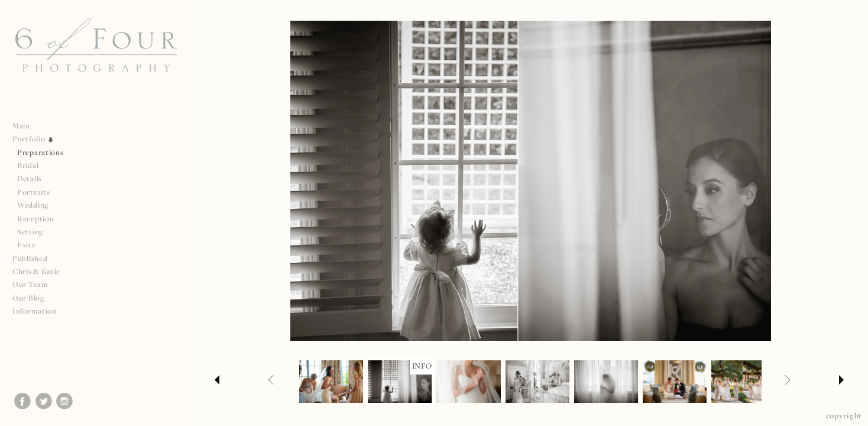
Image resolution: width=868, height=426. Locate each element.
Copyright (844, 415)
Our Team (35, 284)
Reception (35, 219)
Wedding (33, 205)
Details (30, 178)
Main (21, 126)
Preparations (40, 152)
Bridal (28, 165)
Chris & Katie (36, 271)
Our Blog (28, 298)
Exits (26, 245)
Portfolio (33, 139)
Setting (30, 232)
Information (39, 311)
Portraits (33, 192)
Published (35, 258)
